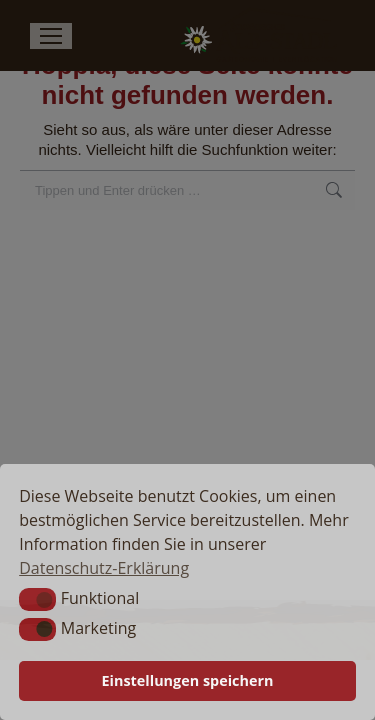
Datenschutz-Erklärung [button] (104, 568)
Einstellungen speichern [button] (188, 680)
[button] (37, 599)
